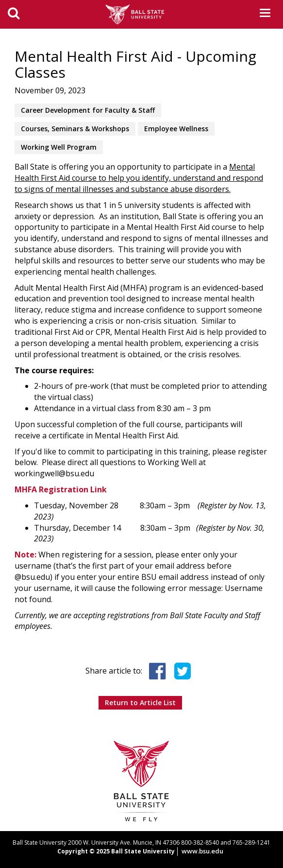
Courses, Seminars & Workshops (75, 129)
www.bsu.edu (202, 851)
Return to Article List (140, 703)
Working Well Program (59, 147)
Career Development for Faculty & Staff (88, 110)
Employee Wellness (176, 129)
